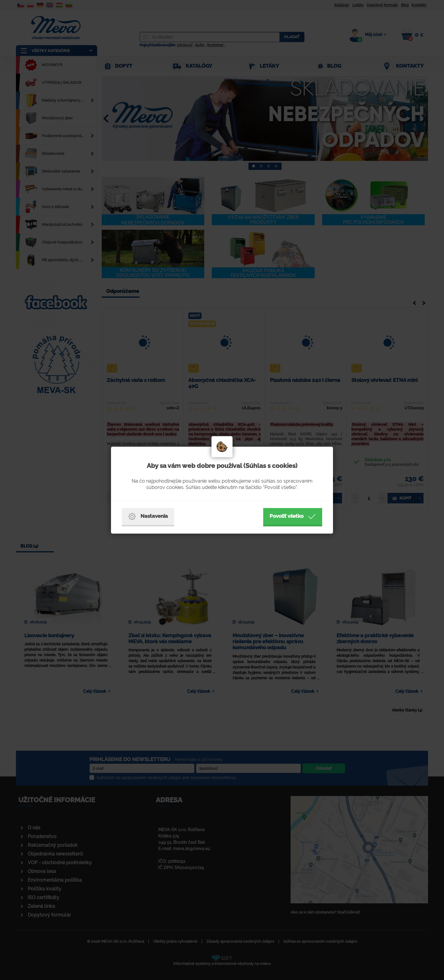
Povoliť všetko (293, 516)
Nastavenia (148, 516)
